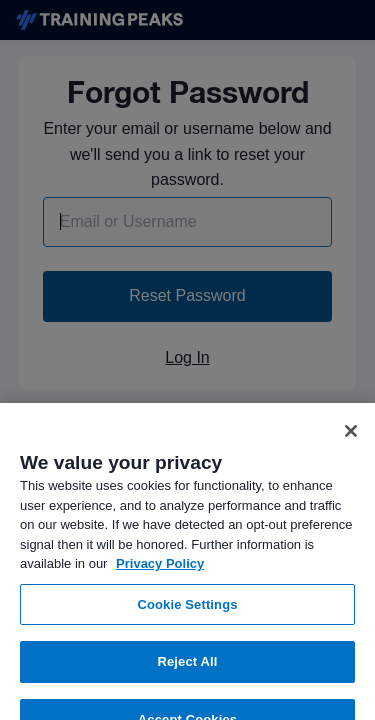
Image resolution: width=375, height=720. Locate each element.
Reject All (187, 669)
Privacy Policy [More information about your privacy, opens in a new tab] (160, 571)
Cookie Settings (187, 612)
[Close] (351, 439)
